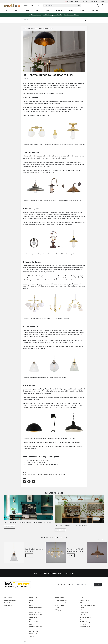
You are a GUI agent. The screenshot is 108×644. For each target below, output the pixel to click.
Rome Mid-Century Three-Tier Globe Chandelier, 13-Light (76, 550)
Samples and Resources (36, 608)
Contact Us (83, 624)
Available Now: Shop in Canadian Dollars (53, 15)
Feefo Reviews (84, 612)
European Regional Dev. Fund (88, 605)
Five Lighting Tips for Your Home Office (38, 460)
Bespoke (26, 5)
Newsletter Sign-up (85, 627)
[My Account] (98, 5)
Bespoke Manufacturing (10, 603)
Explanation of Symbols (35, 615)
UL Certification (33, 617)
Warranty (32, 624)
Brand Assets (84, 615)
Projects (32, 5)
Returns (31, 603)
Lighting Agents (59, 610)
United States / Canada (73, 1)
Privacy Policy (33, 629)
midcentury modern (29, 475)
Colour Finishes (8, 605)
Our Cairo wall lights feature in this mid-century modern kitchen (28, 523)
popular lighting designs (58, 475)
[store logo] (12, 5)
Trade (38, 5)
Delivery (31, 600)
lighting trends (42, 475)
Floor (48, 11)
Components (96, 11)
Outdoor (71, 11)
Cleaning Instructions (35, 612)
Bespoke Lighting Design (10, 600)
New (7, 11)
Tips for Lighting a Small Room (35, 462)
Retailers (57, 608)
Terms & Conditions (34, 622)
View (29, 555)
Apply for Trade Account (61, 600)
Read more (10, 527)
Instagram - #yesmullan (36, 627)
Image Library (33, 634)
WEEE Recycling (33, 631)
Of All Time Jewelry (85, 622)
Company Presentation (86, 617)
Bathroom (59, 11)
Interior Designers (59, 605)
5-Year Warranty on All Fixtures (71, 15)
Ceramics (83, 11)
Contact (102, 1)
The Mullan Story (84, 600)
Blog (29, 28)
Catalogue (32, 605)
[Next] (103, 539)
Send (98, 585)
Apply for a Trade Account (35, 15)
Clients (82, 608)
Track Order (32, 636)
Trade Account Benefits (61, 603)
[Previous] (99, 539)
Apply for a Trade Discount (66, 573)
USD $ (85, 1)
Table (38, 11)
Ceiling (27, 11)
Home (24, 28)
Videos (82, 610)
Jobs (81, 603)
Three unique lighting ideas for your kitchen (71, 526)
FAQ (30, 619)
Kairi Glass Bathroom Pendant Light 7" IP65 (34, 550)
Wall (17, 11)
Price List (32, 610)
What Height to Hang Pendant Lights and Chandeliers (42, 464)
